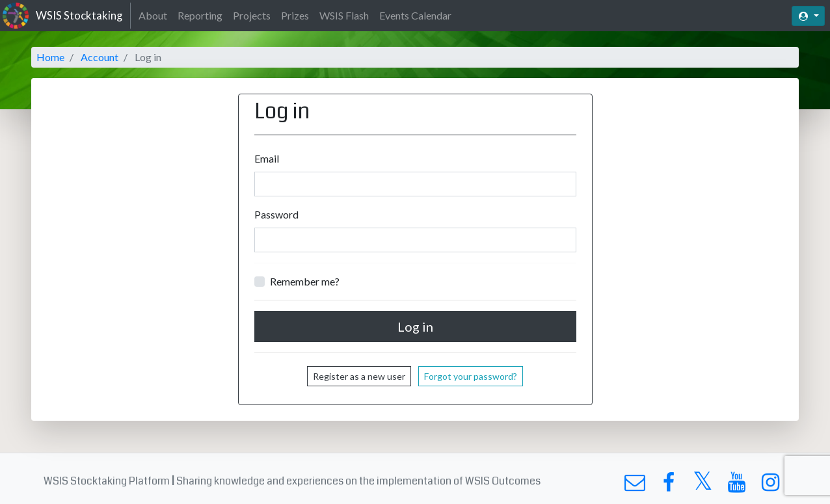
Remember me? (305, 281)
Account (100, 57)
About (153, 15)
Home (50, 57)
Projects (252, 15)
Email (267, 158)
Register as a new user (359, 376)
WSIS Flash (344, 15)
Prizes (295, 15)
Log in (415, 326)
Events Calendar (415, 15)
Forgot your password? (471, 376)
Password (276, 214)
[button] (808, 16)
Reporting (200, 15)
